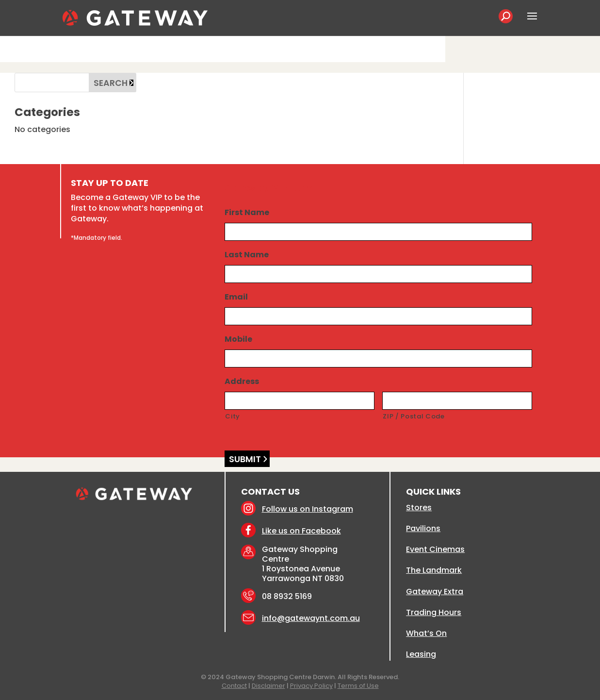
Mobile (238, 340)
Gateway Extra (435, 592)
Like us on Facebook (301, 531)
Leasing (421, 654)
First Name (247, 213)
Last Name (247, 255)
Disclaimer (268, 686)
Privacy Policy (311, 686)
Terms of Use (358, 686)
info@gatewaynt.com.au (311, 618)
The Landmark (434, 570)
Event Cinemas (435, 549)
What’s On (426, 633)
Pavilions (423, 528)
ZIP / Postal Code (414, 416)
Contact (234, 686)
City (233, 416)
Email (236, 297)
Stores (419, 508)
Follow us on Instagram (308, 509)
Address (242, 382)
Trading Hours (434, 612)
